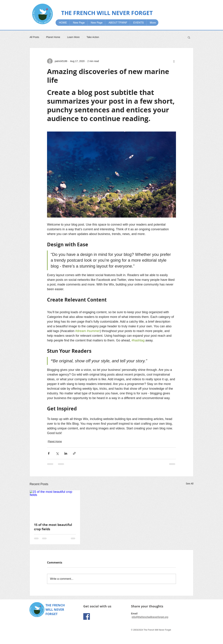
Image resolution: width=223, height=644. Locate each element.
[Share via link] (74, 453)
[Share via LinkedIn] (66, 453)
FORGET (51, 614)
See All (190, 484)
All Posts (34, 37)
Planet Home (53, 37)
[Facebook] (87, 616)
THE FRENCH (55, 605)
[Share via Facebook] (49, 453)
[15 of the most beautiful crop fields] (55, 504)
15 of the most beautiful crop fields (53, 527)
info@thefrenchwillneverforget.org (150, 617)
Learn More (73, 37)
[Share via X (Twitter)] (57, 453)
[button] (189, 37)
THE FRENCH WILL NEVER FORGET (107, 13)
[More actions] (174, 61)
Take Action (93, 37)
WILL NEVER (55, 610)
